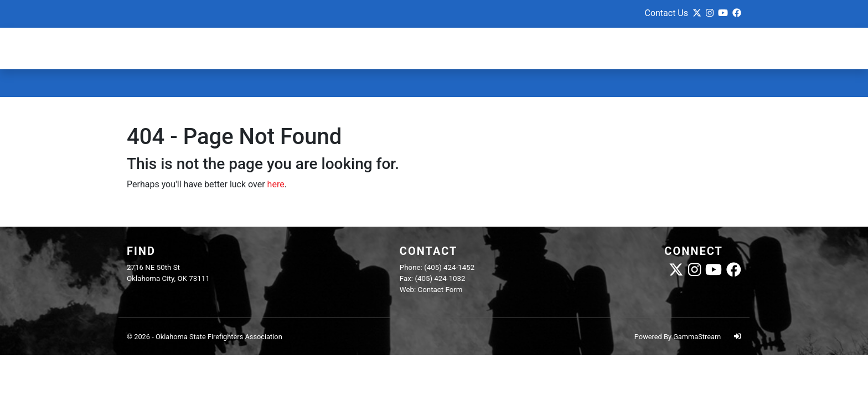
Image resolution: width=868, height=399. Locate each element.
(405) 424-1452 (449, 267)
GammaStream (697, 337)
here (276, 184)
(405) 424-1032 (440, 278)
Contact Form (440, 290)
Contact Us (666, 13)
